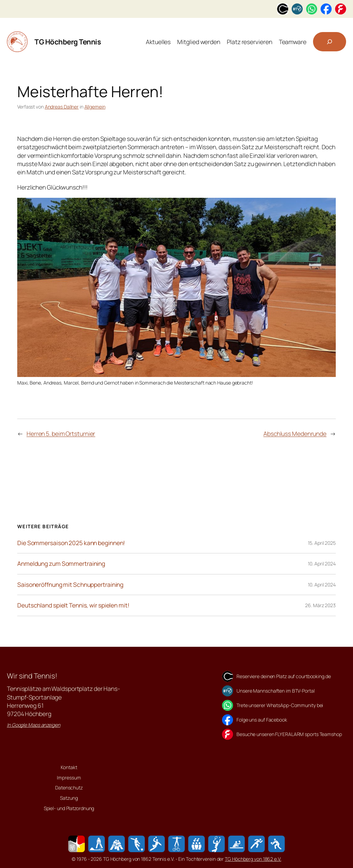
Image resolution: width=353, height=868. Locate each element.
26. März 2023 (320, 605)
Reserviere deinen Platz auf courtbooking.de (284, 676)
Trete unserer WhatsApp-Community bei (280, 705)
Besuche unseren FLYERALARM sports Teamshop (289, 734)
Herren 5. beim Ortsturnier (61, 433)
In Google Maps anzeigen (34, 725)
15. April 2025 (322, 543)
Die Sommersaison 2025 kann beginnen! (71, 543)
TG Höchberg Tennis (68, 42)
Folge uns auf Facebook (262, 720)
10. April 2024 (322, 564)
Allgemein (95, 107)
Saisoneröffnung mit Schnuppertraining (70, 585)
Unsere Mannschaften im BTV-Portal (276, 691)
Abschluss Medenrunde (295, 433)
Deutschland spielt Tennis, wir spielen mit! (73, 605)
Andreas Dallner (62, 107)
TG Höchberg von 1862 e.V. (253, 859)
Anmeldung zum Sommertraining (61, 564)
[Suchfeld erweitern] (330, 42)
